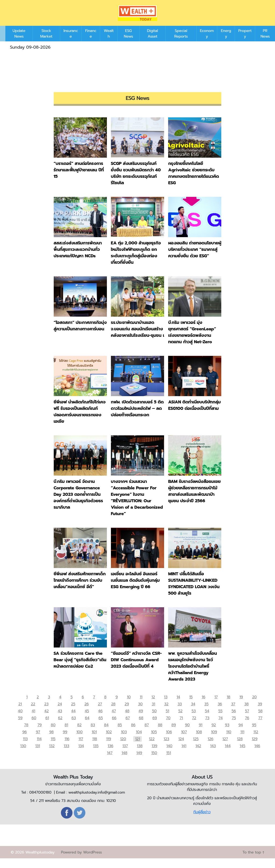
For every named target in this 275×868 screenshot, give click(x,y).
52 (180, 720)
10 (129, 706)
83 (93, 734)
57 (247, 720)
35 (207, 713)
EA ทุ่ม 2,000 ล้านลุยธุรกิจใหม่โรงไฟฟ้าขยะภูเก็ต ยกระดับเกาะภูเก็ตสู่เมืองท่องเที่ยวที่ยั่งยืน (136, 261)
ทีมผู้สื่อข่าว (202, 821)
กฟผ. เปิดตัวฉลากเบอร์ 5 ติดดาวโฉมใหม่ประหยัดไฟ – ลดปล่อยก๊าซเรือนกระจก (137, 417)
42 (46, 720)
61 (47, 727)
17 (216, 706)
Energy (226, 42)
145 (243, 755)
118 (95, 748)
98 (51, 741)
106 (169, 741)
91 (200, 734)
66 (114, 727)
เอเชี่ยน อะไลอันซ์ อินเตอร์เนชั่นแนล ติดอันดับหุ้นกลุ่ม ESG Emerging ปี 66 (135, 588)
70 (168, 727)
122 (152, 748)
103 (124, 741)
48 (127, 720)
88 (160, 734)
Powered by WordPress (81, 862)
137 (125, 755)
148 (124, 762)
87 (147, 734)
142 (198, 755)
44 (73, 720)
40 (20, 720)
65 (101, 727)
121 (137, 748)
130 (23, 755)
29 (127, 713)
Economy (207, 42)
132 (52, 755)
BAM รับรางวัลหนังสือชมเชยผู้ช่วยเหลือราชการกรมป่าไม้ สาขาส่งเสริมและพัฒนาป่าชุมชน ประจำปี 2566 (194, 499)
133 (66, 755)
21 (20, 713)
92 (214, 734)
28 (113, 713)
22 (33, 713)
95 (254, 734)
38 (247, 713)
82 (79, 734)
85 (120, 734)
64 (87, 727)
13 (166, 706)
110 (229, 741)
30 (140, 713)
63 (74, 727)
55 (220, 720)
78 (26, 734)
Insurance (71, 42)
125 (196, 748)
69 (155, 727)
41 (33, 720)
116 (67, 748)
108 (199, 741)
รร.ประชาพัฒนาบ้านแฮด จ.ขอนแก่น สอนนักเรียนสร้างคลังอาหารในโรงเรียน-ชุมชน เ (137, 337)
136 (111, 755)
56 (234, 720)
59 (20, 727)
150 (154, 762)
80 (53, 734)
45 (87, 720)
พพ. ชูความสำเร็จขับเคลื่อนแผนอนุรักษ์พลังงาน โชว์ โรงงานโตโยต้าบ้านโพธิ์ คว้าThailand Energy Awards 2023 (192, 674)
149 (139, 762)
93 (227, 734)
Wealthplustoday (40, 862)
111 (242, 741)
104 (139, 741)
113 (25, 748)
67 (128, 727)
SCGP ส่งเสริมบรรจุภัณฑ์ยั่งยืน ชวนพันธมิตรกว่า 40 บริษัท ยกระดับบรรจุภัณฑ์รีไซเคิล (136, 181)
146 (257, 755)
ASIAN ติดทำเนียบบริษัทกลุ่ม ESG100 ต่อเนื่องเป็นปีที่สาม (194, 413)
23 (46, 713)
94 (241, 734)
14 (178, 706)
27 (100, 713)
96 (25, 741)
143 (213, 755)
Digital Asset (152, 42)
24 (60, 713)
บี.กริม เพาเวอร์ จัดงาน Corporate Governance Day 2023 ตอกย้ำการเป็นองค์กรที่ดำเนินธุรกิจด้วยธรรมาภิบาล (78, 502)
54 (207, 720)
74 (220, 727)
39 (260, 713)
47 (114, 720)
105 (154, 741)
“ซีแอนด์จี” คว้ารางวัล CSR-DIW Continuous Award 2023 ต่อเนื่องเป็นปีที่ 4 (136, 668)
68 (141, 727)
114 (39, 748)
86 (133, 734)
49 (141, 720)
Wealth (109, 42)
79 (39, 734)
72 (194, 727)
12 (153, 706)
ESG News (128, 42)
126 (210, 748)
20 (254, 706)
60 (34, 727)
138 (140, 755)
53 (194, 720)
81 (66, 734)
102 (109, 741)
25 (73, 713)
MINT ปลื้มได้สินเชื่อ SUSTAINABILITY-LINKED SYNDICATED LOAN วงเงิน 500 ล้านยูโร (194, 592)
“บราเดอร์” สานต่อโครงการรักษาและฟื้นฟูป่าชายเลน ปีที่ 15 (79, 178)
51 (167, 720)
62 (60, 727)
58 (260, 720)
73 (207, 727)
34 (193, 713)
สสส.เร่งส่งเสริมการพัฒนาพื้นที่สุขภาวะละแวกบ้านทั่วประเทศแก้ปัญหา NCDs (78, 258)
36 (220, 713)
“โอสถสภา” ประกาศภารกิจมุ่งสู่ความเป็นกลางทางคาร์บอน (80, 334)
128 (240, 748)
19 (241, 706)
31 (153, 713)
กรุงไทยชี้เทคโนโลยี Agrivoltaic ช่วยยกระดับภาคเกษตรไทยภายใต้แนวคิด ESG (193, 181)
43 (60, 720)
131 (37, 755)
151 (168, 762)
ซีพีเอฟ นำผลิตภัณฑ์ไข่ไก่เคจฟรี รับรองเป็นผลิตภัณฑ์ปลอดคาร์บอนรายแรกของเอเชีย (80, 420)
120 (123, 748)
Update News (19, 42)
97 (38, 741)
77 (260, 727)
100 (79, 741)
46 (100, 720)
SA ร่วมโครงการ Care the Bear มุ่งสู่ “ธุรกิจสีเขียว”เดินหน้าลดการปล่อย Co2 (80, 668)
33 (180, 713)
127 (225, 748)
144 (228, 755)
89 (173, 734)
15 (191, 706)
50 (154, 720)
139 (155, 755)
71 (181, 727)
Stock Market (46, 42)
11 (141, 706)
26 (86, 713)
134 (81, 755)
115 (53, 748)
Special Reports (181, 42)
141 (184, 755)
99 (65, 741)
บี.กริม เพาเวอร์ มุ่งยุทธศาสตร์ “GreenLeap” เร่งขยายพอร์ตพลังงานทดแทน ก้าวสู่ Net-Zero (192, 340)
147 (110, 762)
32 (167, 713)
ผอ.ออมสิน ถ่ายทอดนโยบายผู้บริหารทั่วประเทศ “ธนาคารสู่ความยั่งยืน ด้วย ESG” (195, 258)
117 (81, 748)
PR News (265, 42)
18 (229, 706)
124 (181, 748)
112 (256, 741)
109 (214, 741)
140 (169, 755)
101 (94, 741)
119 (108, 748)
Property (245, 42)
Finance (91, 42)
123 (166, 748)
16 (204, 706)
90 (187, 734)
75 (234, 727)
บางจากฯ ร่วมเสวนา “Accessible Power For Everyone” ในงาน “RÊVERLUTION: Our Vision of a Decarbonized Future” (137, 506)
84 (106, 734)
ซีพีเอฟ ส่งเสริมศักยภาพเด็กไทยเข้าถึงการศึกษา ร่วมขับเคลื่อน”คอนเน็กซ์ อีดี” (80, 588)
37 (233, 713)
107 (184, 741)
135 (96, 755)
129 (254, 748)
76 (247, 727)
